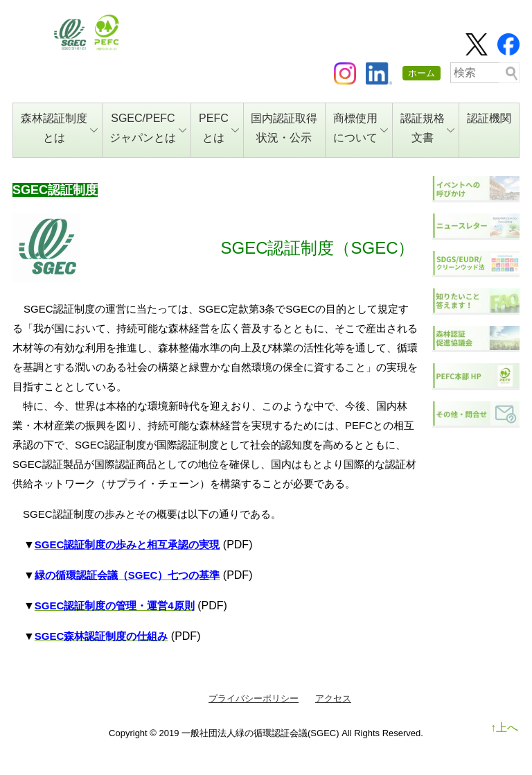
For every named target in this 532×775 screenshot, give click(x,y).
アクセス (333, 698)
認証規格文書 (428, 128)
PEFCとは (219, 128)
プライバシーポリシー (254, 698)
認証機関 (489, 118)
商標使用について (361, 128)
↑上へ (504, 728)
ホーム (422, 73)
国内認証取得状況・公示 (284, 128)
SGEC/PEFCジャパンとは (148, 128)
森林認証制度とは (59, 128)
